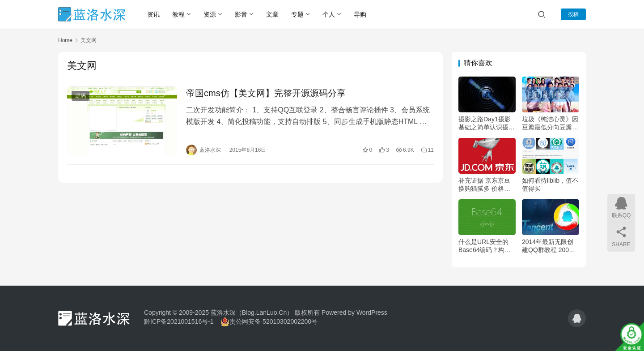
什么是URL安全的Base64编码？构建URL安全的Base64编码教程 (485, 246)
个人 (329, 14)
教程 (178, 14)
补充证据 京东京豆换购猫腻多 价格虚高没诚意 (484, 185)
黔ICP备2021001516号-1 (179, 321)
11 (427, 150)
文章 (272, 14)
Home (65, 40)
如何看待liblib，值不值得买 (550, 184)
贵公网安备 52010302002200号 (273, 321)
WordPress (372, 312)
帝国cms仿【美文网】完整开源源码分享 (266, 93)
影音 (241, 14)
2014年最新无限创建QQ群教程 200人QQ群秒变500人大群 (549, 246)
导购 (360, 14)
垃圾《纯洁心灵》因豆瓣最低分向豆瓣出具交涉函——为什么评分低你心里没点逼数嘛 (550, 123)
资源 (210, 14)
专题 (297, 14)
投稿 (573, 14)
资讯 (153, 14)
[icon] (577, 318)
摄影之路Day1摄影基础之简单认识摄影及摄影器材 (487, 123)
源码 (80, 96)
